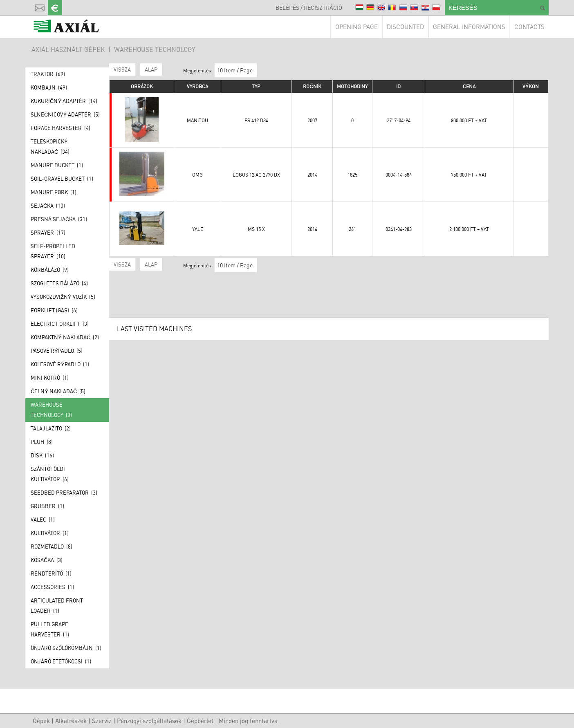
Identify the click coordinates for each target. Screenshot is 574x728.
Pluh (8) (42, 442)
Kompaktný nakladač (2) (65, 337)
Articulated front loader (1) (57, 606)
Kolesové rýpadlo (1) (60, 364)
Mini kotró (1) (50, 378)
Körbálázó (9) (50, 270)
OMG (197, 175)
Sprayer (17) (48, 233)
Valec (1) (43, 520)
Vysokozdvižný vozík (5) (63, 297)
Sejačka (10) (48, 206)
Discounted (405, 27)
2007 (312, 120)
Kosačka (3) (47, 560)
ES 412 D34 (256, 120)
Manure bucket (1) (57, 165)
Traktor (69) (48, 74)
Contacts (529, 27)
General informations (469, 27)
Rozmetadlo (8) (52, 547)
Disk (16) (42, 455)
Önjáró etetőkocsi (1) (61, 661)
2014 (312, 175)
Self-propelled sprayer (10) (53, 251)
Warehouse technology (155, 49)
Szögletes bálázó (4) (59, 283)
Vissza (122, 69)
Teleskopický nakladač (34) (50, 147)
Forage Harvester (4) (61, 128)
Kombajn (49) (49, 87)
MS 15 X (256, 229)
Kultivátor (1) (50, 533)
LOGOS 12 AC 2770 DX (256, 175)
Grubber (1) (47, 506)
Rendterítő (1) (51, 573)
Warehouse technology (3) (51, 410)
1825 (352, 175)
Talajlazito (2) (51, 428)
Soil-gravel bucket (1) (62, 179)
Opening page (357, 27)
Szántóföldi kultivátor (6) (50, 474)
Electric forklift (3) (60, 324)
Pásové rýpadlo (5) (57, 351)
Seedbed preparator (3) (64, 493)
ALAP (151, 69)
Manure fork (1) (54, 192)
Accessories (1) (52, 587)
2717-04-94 (399, 120)
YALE (198, 229)
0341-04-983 (399, 229)
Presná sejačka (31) (59, 219)
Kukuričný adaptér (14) (64, 101)
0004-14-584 (399, 175)
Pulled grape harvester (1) (50, 629)
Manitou (197, 120)
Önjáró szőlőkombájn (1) (66, 648)
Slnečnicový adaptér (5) (65, 114)
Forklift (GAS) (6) (54, 310)
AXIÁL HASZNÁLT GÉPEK (68, 49)
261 (352, 229)
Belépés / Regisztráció (309, 8)
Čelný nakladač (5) (58, 391)
